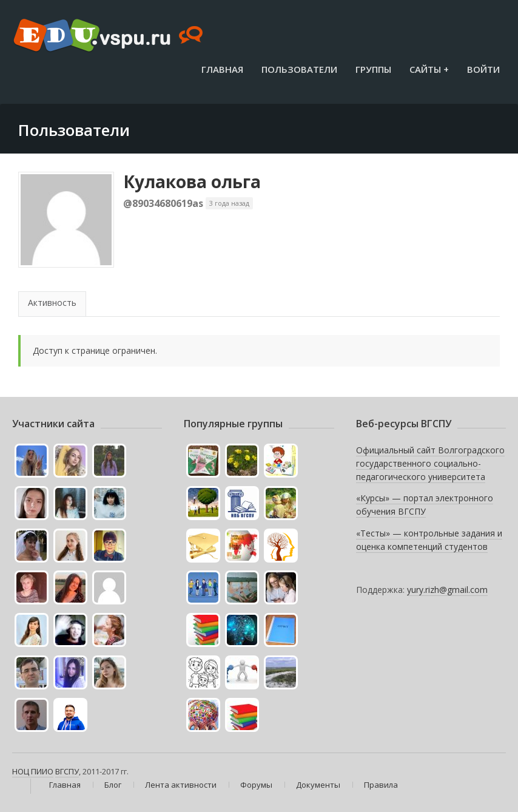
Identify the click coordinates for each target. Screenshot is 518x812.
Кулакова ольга (192, 181)
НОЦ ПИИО (33, 771)
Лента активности (181, 785)
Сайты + (429, 69)
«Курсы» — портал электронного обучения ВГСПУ (425, 505)
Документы (318, 785)
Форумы (256, 785)
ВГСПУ (67, 771)
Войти (483, 69)
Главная (222, 69)
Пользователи (299, 69)
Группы (373, 69)
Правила (381, 785)
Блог (113, 785)
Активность (52, 303)
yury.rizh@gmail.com (447, 590)
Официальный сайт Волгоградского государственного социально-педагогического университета (430, 463)
